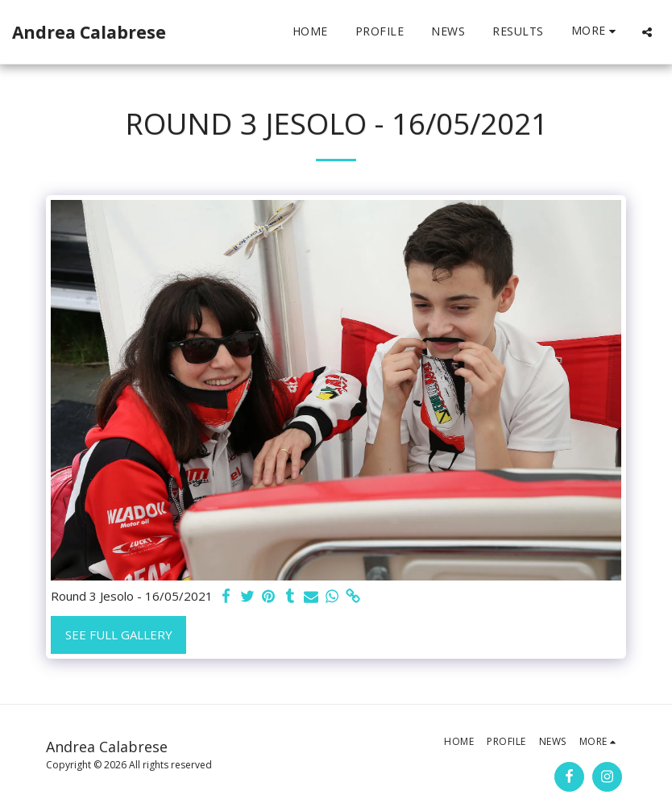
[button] (647, 32)
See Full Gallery (119, 635)
